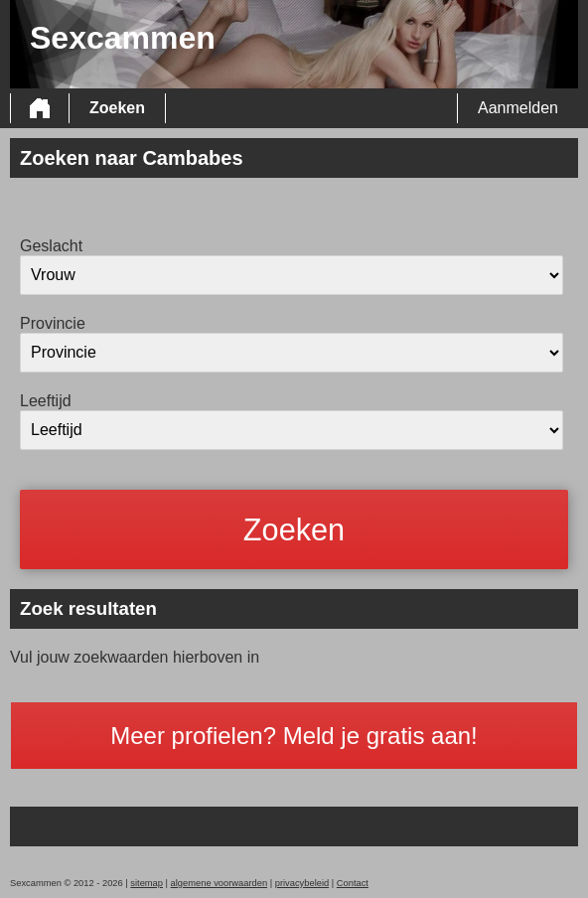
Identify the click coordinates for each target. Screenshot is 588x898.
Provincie (53, 323)
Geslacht (51, 246)
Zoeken (117, 108)
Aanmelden (518, 108)
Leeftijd (46, 401)
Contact (353, 883)
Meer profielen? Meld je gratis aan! (294, 736)
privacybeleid (302, 883)
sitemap (147, 883)
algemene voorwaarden (220, 883)
